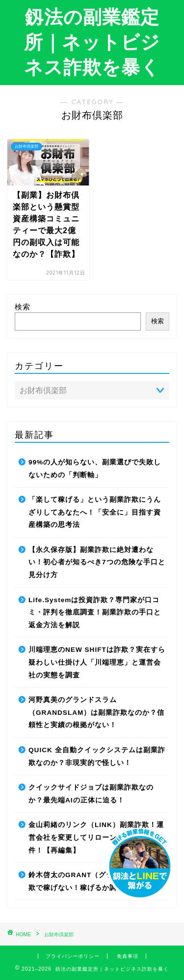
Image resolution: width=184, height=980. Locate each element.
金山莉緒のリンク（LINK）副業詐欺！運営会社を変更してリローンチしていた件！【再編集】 (96, 837)
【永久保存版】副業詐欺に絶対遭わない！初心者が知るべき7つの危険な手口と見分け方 (97, 562)
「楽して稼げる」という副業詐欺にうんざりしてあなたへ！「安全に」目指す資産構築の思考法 (95, 512)
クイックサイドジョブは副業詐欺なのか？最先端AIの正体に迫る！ (91, 794)
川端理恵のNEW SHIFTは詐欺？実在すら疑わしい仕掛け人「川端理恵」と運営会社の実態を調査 (97, 662)
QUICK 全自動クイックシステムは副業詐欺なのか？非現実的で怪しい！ (97, 756)
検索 (23, 307)
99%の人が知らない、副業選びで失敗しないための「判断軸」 (95, 469)
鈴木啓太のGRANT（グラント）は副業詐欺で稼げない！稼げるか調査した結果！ (97, 881)
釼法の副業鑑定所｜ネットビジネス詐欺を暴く (92, 42)
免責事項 (128, 956)
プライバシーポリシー (73, 956)
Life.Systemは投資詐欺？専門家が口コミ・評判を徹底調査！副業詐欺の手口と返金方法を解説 (95, 612)
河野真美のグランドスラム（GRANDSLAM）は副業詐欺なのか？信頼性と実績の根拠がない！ (96, 712)
